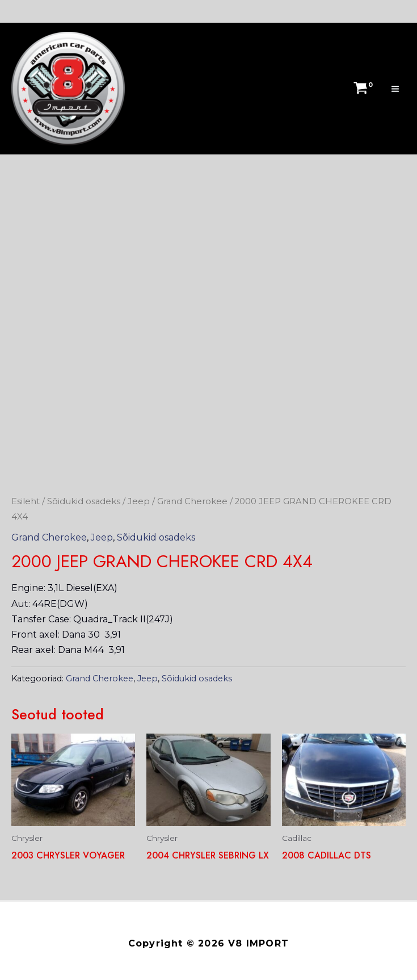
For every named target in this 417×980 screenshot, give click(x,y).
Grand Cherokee (192, 501)
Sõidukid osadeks (84, 501)
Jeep (139, 501)
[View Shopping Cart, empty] (361, 89)
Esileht (26, 501)
